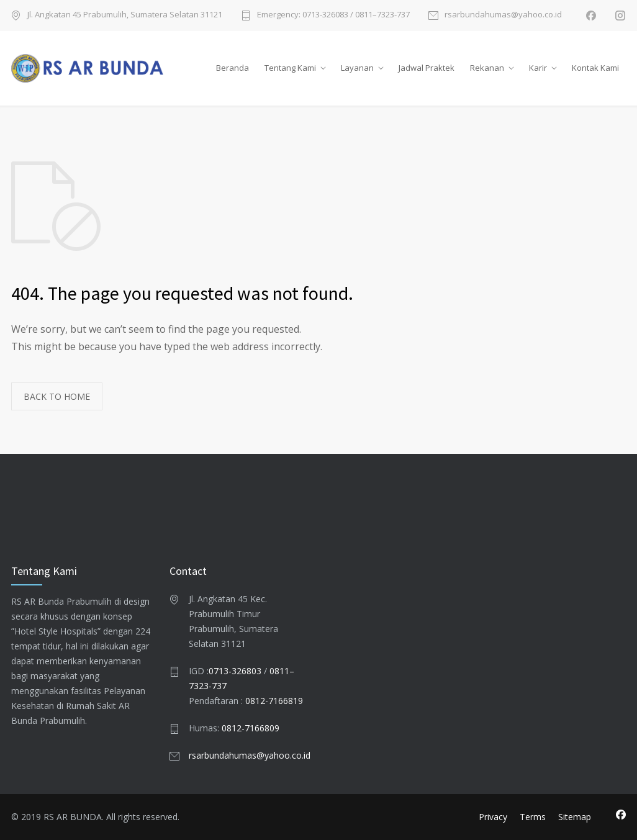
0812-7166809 (251, 728)
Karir (538, 68)
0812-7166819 (274, 701)
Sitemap (575, 817)
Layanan (357, 68)
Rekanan (487, 68)
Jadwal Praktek (427, 68)
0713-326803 (235, 671)
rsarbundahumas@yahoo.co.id (503, 15)
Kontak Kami (595, 68)
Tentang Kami (290, 68)
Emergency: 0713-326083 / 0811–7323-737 (333, 15)
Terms (533, 817)
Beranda (233, 68)
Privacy (493, 817)
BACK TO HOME (57, 396)
